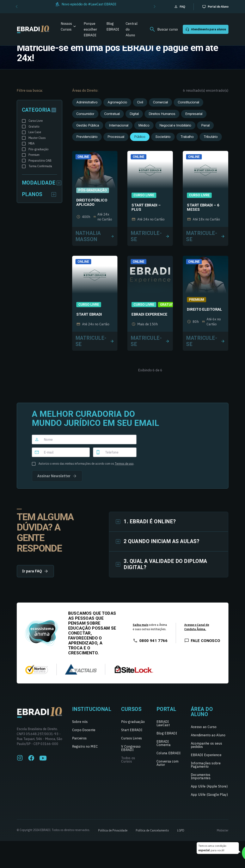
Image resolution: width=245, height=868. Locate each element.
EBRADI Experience (206, 755)
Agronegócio (117, 102)
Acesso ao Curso (204, 727)
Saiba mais (140, 625)
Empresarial (194, 114)
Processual (116, 137)
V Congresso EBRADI (131, 748)
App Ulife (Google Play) (209, 795)
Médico (144, 125)
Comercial (160, 102)
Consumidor (85, 114)
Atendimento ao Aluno (208, 735)
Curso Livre (144, 195)
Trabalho (187, 137)
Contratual (112, 114)
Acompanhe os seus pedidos (206, 745)
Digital (134, 114)
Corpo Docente (84, 730)
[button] (17, 7)
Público (140, 137)
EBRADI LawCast (163, 723)
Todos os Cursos (128, 760)
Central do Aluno (132, 29)
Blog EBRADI (113, 26)
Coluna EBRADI (169, 753)
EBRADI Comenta (164, 743)
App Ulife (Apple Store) (209, 786)
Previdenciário (87, 137)
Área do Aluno (202, 712)
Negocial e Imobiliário (175, 125)
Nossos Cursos (66, 26)
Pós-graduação (93, 190)
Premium (197, 300)
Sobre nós (80, 722)
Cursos (131, 709)
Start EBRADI (132, 730)
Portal (166, 709)
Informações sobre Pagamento (206, 765)
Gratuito (168, 305)
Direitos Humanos (162, 114)
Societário (163, 137)
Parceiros (79, 738)
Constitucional (188, 102)
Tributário (211, 137)
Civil (140, 102)
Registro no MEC (85, 746)
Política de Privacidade (113, 830)
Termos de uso (124, 464)
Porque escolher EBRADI (90, 29)
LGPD (181, 830)
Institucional (92, 709)
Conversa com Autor (168, 763)
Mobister (223, 830)
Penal (205, 125)
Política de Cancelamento (152, 830)
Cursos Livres (131, 738)
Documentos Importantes (201, 776)
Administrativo (87, 102)
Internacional (119, 125)
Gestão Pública (88, 125)
